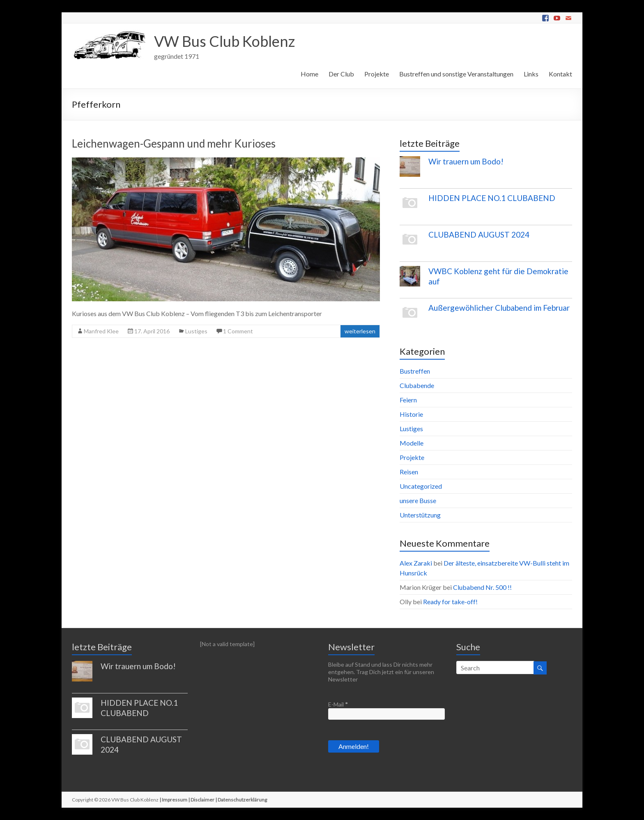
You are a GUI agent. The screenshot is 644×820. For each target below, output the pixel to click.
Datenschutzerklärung (242, 800)
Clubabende (417, 385)
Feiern (408, 400)
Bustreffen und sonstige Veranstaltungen (456, 74)
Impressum (175, 800)
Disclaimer (202, 800)
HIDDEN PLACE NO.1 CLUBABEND (492, 198)
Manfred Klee (101, 331)
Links (531, 74)
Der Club (341, 74)
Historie (411, 414)
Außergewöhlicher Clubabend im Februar (499, 308)
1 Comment (238, 331)
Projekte (377, 74)
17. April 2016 (152, 331)
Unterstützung (420, 515)
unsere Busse (418, 500)
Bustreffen (415, 371)
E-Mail (338, 704)
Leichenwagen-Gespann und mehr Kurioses (174, 143)
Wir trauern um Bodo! (466, 161)
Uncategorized (421, 486)
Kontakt (560, 74)
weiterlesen (360, 331)
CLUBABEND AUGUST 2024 (479, 234)
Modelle (412, 443)
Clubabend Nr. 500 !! (482, 587)
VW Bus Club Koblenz (224, 41)
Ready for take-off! (450, 602)
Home (309, 74)
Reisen (409, 472)
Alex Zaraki (416, 563)
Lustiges (196, 331)
